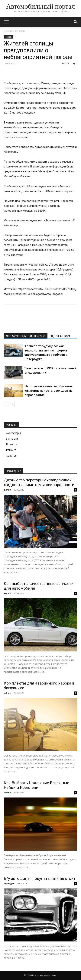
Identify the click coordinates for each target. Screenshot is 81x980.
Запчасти (12, 439)
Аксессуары (13, 433)
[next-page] (12, 405)
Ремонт (11, 450)
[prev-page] (6, 405)
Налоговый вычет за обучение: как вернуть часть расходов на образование (49, 391)
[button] (6, 22)
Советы (11, 456)
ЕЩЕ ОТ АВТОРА (60, 336)
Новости (20, 31)
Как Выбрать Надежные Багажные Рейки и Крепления (36, 785)
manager (9, 883)
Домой (8, 31)
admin (7, 490)
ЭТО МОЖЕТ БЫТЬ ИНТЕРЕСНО (26, 336)
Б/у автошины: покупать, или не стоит (40, 879)
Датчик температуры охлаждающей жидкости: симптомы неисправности (39, 482)
